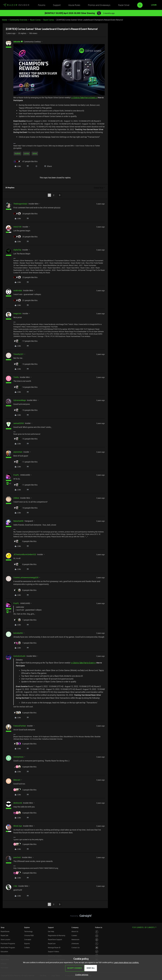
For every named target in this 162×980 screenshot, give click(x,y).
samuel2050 (19, 423)
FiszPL (16, 475)
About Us (75, 931)
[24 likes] (25, 214)
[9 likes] (25, 541)
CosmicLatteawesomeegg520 (26, 577)
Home (4, 20)
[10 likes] (25, 508)
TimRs (16, 377)
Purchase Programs (8, 943)
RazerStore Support (55, 939)
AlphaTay (17, 250)
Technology (28, 931)
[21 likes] (25, 300)
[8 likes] (25, 564)
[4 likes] (25, 767)
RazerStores (5, 931)
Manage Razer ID (54, 947)
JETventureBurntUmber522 (25, 554)
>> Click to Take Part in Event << (84, 98)
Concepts (28, 939)
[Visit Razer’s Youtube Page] (97, 948)
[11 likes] (25, 462)
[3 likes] (25, 790)
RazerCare (52, 943)
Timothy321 (18, 354)
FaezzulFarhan (20, 726)
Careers (74, 935)
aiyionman (18, 452)
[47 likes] (25, 161)
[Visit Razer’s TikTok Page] (97, 952)
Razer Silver (124, 5)
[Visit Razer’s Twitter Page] (97, 944)
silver (35, 153)
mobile (17, 153)
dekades (17, 42)
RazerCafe (4, 935)
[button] (154, 5)
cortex (26, 153)
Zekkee (16, 498)
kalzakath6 (18, 633)
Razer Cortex (35, 20)
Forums (42, 5)
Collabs (27, 947)
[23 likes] (25, 277)
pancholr (17, 857)
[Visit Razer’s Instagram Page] (97, 936)
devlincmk (18, 803)
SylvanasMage (20, 400)
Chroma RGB (29, 935)
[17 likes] (25, 341)
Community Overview (18, 20)
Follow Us (99, 927)
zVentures (75, 943)
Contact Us (76, 947)
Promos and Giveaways (99, 5)
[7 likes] (25, 620)
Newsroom (75, 939)
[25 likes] (25, 237)
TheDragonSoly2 (20, 204)
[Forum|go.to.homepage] (16, 5)
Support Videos (53, 951)
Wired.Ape (18, 826)
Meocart (17, 780)
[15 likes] (25, 364)
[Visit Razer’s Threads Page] (97, 940)
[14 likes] (25, 387)
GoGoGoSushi (19, 656)
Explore (27, 927)
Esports (27, 943)
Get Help (51, 931)
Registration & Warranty (57, 935)
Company (75, 927)
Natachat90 (18, 521)
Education (4, 951)
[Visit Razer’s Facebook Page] (97, 932)
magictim (17, 313)
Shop (3, 927)
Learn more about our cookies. (126, 962)
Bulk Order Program (8, 947)
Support (57, 5)
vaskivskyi (18, 290)
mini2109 (17, 227)
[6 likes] (25, 713)
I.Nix (15, 886)
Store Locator (5, 939)
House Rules (74, 5)
